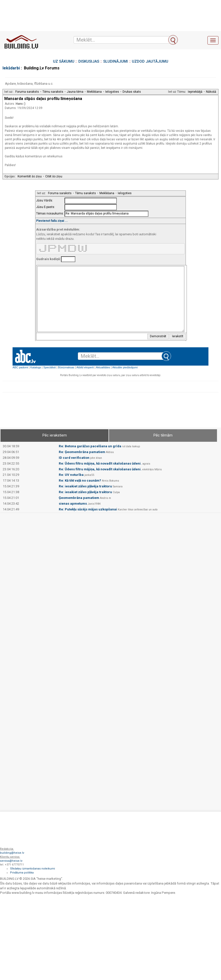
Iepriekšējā (195, 92)
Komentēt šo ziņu (30, 176)
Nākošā (211, 92)
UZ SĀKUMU (64, 61)
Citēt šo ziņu (54, 176)
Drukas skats (132, 92)
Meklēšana (94, 92)
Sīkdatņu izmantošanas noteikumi (33, 869)
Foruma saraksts (27, 92)
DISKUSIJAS (89, 61)
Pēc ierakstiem (55, 435)
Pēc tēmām (163, 435)
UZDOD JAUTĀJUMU (150, 61)
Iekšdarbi (11, 68)
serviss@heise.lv (11, 861)
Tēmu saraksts (53, 92)
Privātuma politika (22, 873)
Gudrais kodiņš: (49, 259)
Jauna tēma (75, 92)
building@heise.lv (12, 853)
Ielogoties (112, 92)
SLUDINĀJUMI (116, 61)
